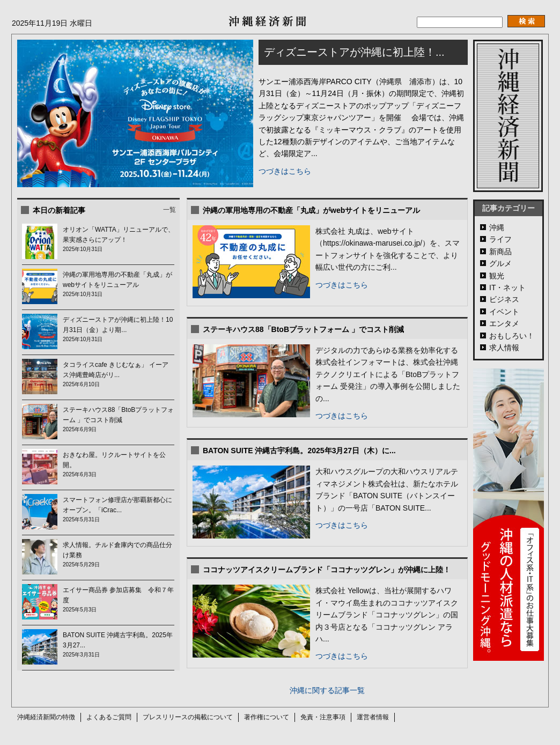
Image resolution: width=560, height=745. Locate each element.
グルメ (500, 263)
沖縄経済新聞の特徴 (46, 717)
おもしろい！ (512, 336)
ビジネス (504, 299)
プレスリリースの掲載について (188, 717)
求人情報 (504, 348)
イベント (504, 312)
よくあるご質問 (109, 717)
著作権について (267, 717)
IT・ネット (507, 287)
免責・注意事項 (323, 717)
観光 (497, 276)
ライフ (500, 239)
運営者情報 (373, 717)
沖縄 (497, 227)
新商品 (500, 252)
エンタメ (504, 323)
